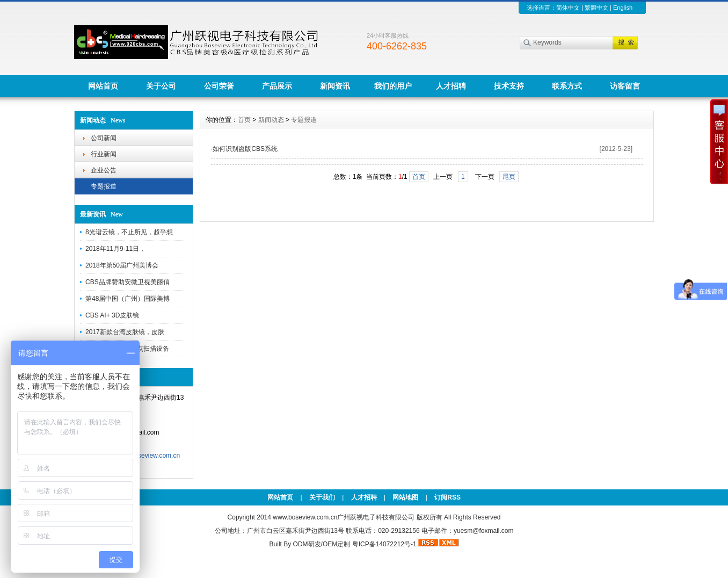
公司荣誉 (219, 86)
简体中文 (568, 8)
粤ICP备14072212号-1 (384, 544)
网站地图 (405, 497)
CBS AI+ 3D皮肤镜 (112, 315)
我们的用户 (393, 86)
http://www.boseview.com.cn (140, 456)
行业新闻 (104, 154)
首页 (244, 120)
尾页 (509, 177)
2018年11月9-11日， (115, 249)
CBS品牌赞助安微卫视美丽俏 (128, 282)
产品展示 (277, 86)
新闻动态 (271, 120)
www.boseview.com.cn (305, 517)
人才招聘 (451, 86)
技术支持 (509, 86)
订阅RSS (447, 497)
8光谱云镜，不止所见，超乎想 (129, 232)
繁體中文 (596, 8)
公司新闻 (104, 138)
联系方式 (567, 86)
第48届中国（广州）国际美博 (128, 299)
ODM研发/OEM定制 (322, 544)
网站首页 (103, 86)
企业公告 (104, 170)
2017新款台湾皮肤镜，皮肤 (125, 332)
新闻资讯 (335, 86)
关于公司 (161, 86)
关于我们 (322, 497)
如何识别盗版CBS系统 (245, 149)
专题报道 (104, 186)
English (623, 8)
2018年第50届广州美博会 (122, 265)
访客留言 (625, 86)
